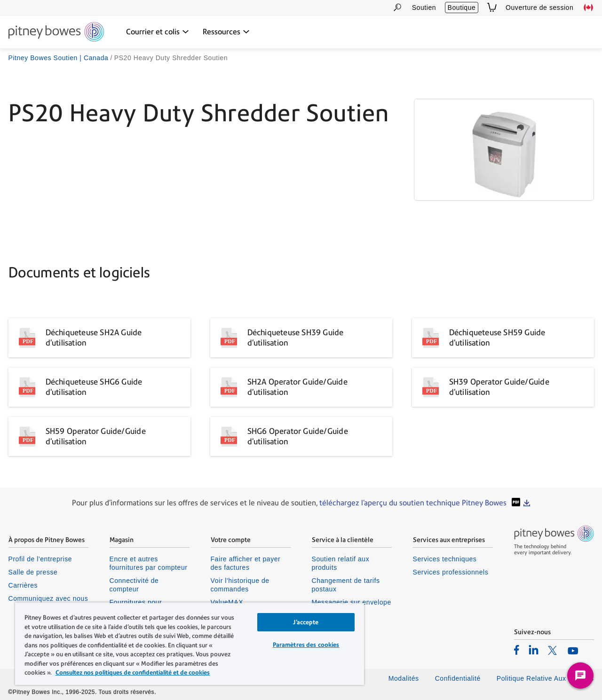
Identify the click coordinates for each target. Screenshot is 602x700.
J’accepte (306, 622)
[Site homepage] (56, 32)
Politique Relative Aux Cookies (545, 678)
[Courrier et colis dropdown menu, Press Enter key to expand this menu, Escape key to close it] (158, 32)
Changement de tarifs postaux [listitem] (346, 585)
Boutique (462, 8)
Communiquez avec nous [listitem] (48, 598)
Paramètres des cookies (306, 645)
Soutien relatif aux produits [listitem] (341, 563)
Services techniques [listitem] (445, 559)
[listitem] (517, 650)
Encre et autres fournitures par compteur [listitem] (149, 563)
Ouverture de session (539, 8)
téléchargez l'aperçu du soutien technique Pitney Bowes (414, 503)
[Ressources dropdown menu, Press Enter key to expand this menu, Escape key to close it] (226, 32)
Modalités (404, 678)
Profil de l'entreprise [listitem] (40, 559)
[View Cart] (492, 7)
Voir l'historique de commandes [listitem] (240, 585)
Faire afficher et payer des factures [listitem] (246, 563)
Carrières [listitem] (23, 585)
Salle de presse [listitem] (33, 572)
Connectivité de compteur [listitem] (134, 585)
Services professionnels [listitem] (451, 572)
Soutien (424, 8)
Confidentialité (458, 678)
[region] (190, 644)
